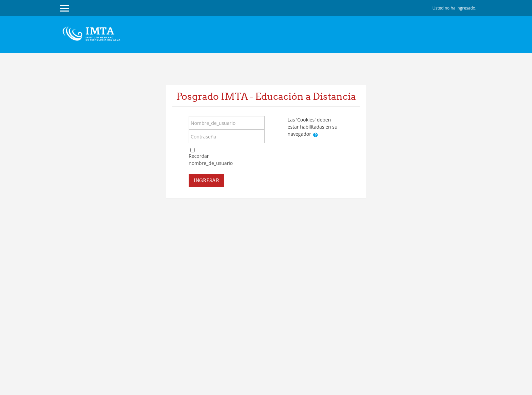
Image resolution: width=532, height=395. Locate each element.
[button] (316, 135)
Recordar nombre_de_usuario (211, 159)
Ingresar (206, 181)
